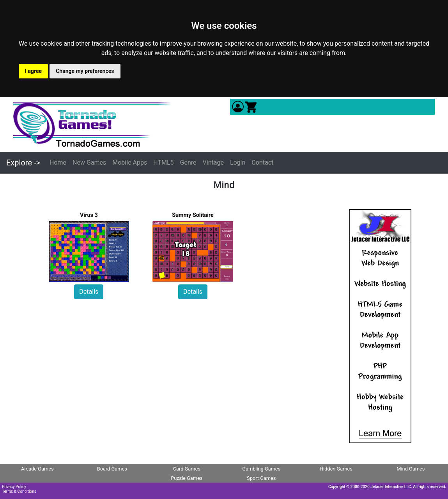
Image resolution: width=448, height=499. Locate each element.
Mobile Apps (130, 162)
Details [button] (89, 292)
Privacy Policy (14, 487)
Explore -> (23, 163)
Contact (262, 162)
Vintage (213, 162)
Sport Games (261, 478)
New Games (89, 162)
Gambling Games (261, 469)
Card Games (187, 469)
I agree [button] (33, 71)
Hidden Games (336, 469)
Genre (188, 162)
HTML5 (163, 162)
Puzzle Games (187, 478)
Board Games (112, 469)
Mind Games (411, 469)
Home (58, 162)
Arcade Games (37, 469)
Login (238, 162)
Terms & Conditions (19, 491)
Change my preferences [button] (85, 71)
